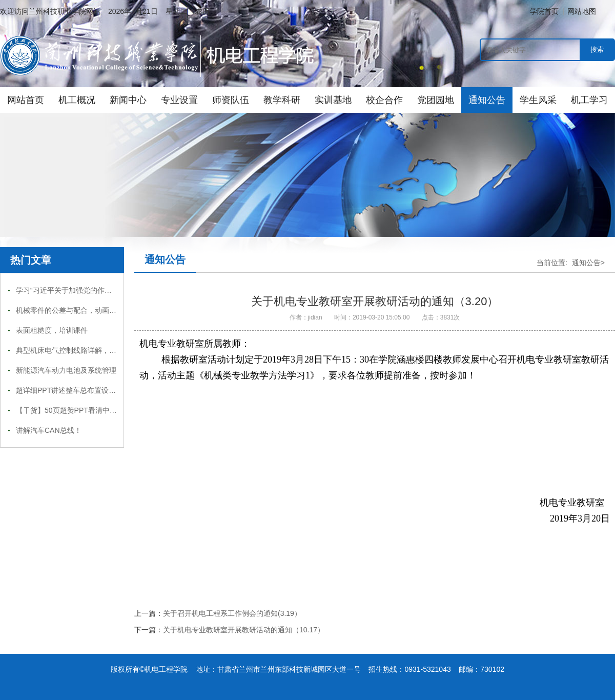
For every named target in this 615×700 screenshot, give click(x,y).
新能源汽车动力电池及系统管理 (66, 370)
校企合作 (384, 100)
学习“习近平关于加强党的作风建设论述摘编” (86, 290)
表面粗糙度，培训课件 (52, 330)
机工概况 (77, 100)
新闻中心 (128, 100)
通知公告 (487, 100)
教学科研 (282, 100)
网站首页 (26, 100)
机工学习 (589, 100)
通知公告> (588, 263)
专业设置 (179, 100)
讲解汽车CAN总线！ (49, 430)
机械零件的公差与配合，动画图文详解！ (80, 310)
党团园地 (436, 100)
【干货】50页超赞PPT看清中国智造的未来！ (88, 410)
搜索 (597, 49)
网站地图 (582, 11)
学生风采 (538, 100)
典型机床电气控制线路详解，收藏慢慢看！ (84, 350)
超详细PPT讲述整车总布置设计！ (69, 390)
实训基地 (333, 100)
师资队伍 (231, 100)
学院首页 (544, 11)
